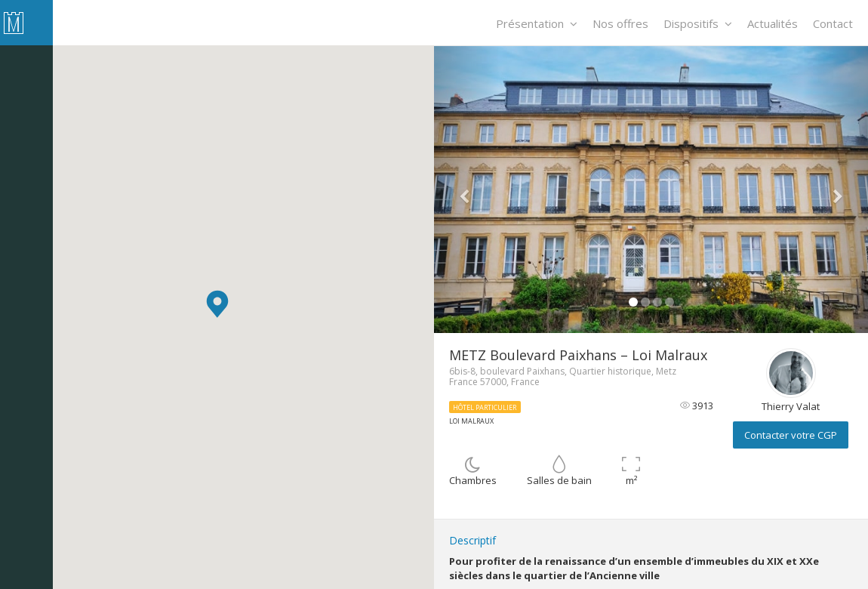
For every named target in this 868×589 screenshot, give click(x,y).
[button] (217, 304)
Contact (833, 23)
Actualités (773, 23)
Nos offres (620, 23)
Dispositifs (698, 23)
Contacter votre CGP (791, 435)
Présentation (537, 23)
